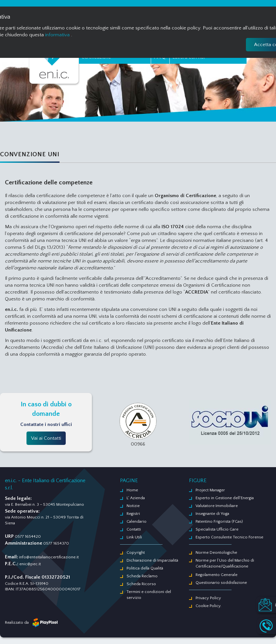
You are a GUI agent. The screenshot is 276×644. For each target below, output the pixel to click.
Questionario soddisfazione (221, 583)
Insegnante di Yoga (212, 514)
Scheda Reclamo (142, 576)
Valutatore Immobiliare (217, 506)
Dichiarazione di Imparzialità (152, 560)
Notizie (133, 506)
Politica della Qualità (145, 568)
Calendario (137, 521)
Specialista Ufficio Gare (217, 529)
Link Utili (134, 537)
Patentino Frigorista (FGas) (219, 521)
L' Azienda (136, 498)
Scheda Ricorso (141, 584)
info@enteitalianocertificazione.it (49, 557)
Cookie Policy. (208, 606)
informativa (57, 35)
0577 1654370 (56, 543)
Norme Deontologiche (216, 552)
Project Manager (210, 490)
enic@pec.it (30, 564)
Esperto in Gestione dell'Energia (225, 498)
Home (132, 490)
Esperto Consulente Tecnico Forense (229, 537)
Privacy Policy (208, 598)
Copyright (136, 552)
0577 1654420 (28, 536)
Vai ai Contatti (46, 438)
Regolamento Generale (216, 575)
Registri (133, 514)
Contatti (134, 529)
